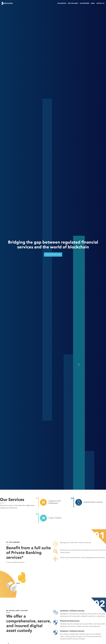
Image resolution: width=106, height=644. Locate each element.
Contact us (100, 3)
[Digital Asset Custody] (79, 503)
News (93, 3)
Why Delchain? (73, 3)
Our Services (62, 3)
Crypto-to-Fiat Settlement (55, 502)
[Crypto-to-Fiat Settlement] (43, 502)
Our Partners (85, 3)
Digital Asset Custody (93, 502)
